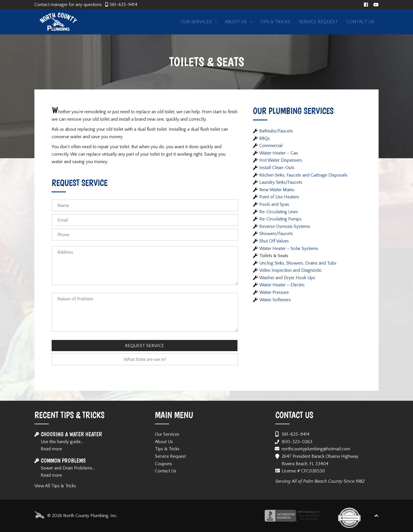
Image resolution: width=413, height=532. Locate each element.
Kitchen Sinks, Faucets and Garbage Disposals (303, 175)
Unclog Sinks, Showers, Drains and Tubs (298, 263)
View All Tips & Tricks (55, 486)
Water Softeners (275, 300)
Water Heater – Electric (282, 285)
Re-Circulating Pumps (280, 219)
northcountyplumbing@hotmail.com (316, 449)
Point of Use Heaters (279, 197)
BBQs (265, 138)
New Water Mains (277, 190)
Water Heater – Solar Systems (289, 249)
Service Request (170, 456)
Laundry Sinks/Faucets (281, 182)
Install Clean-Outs (277, 168)
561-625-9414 (123, 5)
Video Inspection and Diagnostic (291, 270)
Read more (51, 449)
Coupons (163, 464)
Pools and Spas (274, 204)
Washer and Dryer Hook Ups (287, 278)
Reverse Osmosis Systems (285, 226)
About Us (164, 442)
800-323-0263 (297, 442)
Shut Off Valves (274, 241)
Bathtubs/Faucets (276, 131)
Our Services (167, 434)
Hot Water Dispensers (281, 160)
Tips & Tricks (167, 449)
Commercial (271, 146)
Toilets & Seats (274, 256)
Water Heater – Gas (279, 153)
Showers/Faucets (276, 234)
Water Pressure (274, 292)
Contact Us (166, 471)
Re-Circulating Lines (279, 212)
